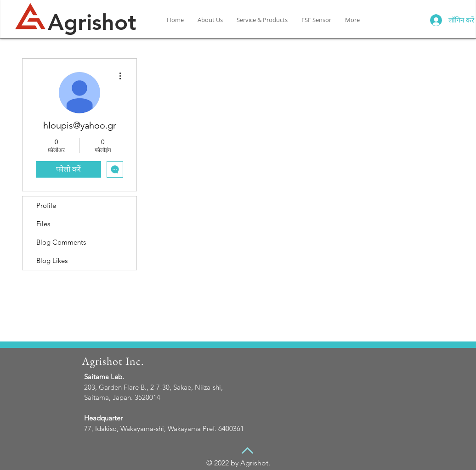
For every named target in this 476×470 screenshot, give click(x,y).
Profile (46, 205)
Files (43, 224)
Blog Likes (52, 260)
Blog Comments (61, 242)
